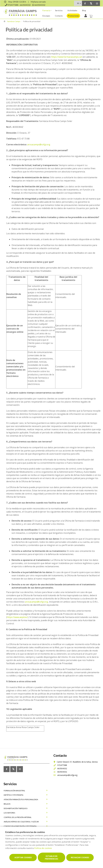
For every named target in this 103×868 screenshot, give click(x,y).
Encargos (46, 16)
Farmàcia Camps (14, 21)
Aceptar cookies (23, 857)
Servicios (59, 10)
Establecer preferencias (51, 857)
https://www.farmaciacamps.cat (67, 57)
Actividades (72, 10)
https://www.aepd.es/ (17, 617)
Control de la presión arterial (18, 817)
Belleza (7, 804)
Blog (84, 10)
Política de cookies (43, 848)
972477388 (60, 765)
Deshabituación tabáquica (16, 808)
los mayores (9, 813)
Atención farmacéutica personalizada (21, 799)
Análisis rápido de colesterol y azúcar (21, 822)
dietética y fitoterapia (14, 795)
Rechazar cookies (80, 857)
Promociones (73, 16)
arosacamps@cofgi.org (39, 144)
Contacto (59, 16)
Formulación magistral (14, 791)
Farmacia (46, 10)
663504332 (60, 768)
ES (78, 3)
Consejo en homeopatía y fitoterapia (20, 826)
